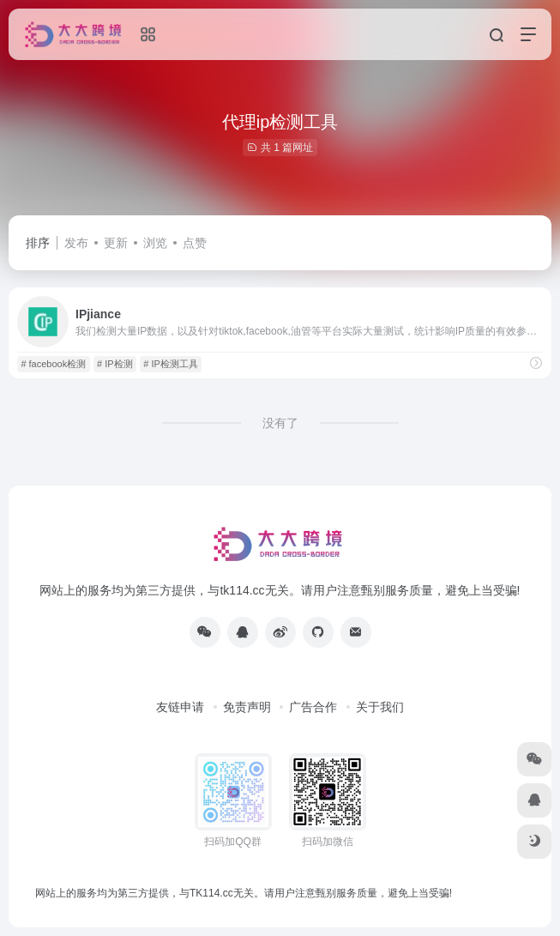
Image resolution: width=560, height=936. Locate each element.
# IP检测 (115, 364)
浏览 (155, 243)
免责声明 (247, 707)
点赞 (195, 243)
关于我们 (380, 707)
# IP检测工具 (171, 364)
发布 (76, 243)
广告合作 (313, 707)
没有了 (280, 423)
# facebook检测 (53, 364)
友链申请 (180, 707)
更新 (116, 243)
